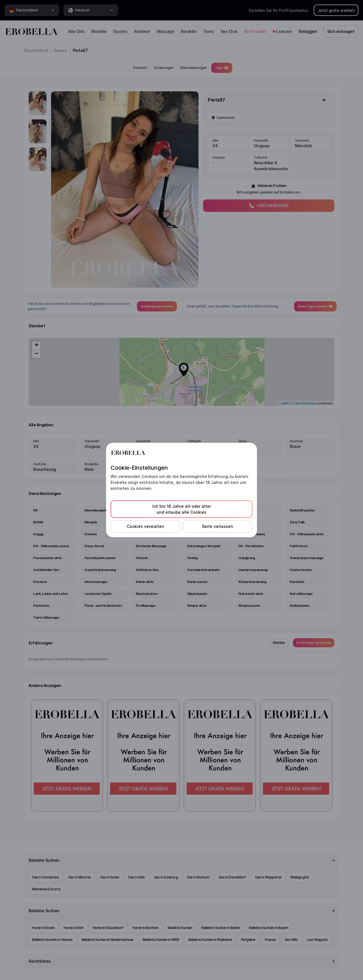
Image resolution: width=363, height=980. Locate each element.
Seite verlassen (218, 526)
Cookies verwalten (145, 526)
